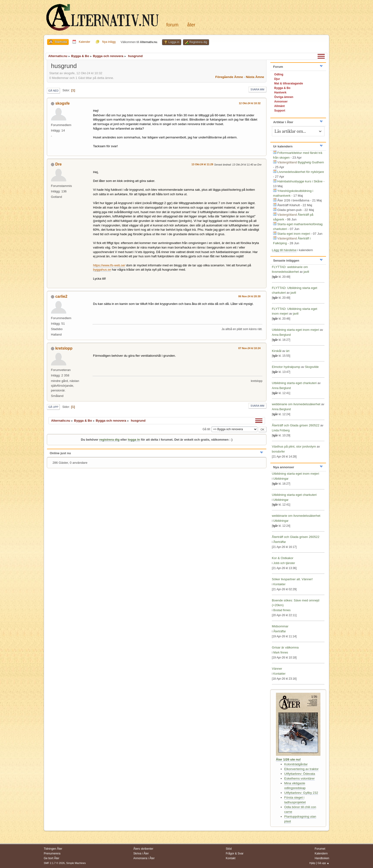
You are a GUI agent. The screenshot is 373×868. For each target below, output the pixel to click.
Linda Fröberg (281, 430)
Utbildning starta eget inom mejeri (296, 330)
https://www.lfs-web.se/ (109, 265)
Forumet (320, 849)
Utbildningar (281, 479)
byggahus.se (102, 270)
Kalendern (321, 853)
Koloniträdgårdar (296, 764)
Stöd (229, 849)
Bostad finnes (282, 610)
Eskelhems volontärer (299, 778)
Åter (191, 25)
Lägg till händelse (284, 250)
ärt (288, 351)
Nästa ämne (255, 77)
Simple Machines (76, 863)
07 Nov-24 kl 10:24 (250, 348)
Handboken (322, 858)
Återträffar (280, 542)
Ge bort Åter (52, 858)
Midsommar (280, 626)
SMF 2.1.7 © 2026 (54, 863)
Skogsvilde (312, 367)
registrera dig (109, 440)
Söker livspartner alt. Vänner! (292, 579)
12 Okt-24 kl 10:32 (250, 103)
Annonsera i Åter (144, 858)
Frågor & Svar (235, 853)
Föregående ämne (229, 77)
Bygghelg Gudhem (311, 162)
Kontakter (279, 584)
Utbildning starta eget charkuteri (294, 383)
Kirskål (277, 351)
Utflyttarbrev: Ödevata (300, 774)
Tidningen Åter (53, 849)
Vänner (277, 669)
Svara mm (257, 89)
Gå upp (53, 407)
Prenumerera (52, 853)
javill (306, 272)
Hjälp (312, 863)
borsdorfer (278, 452)
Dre (58, 164)
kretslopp (64, 348)
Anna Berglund (281, 335)
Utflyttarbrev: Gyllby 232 (301, 793)
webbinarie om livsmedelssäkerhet (296, 404)
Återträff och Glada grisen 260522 (296, 425)
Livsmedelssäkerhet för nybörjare (301, 172)
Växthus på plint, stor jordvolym (294, 446)
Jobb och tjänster (284, 563)
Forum (172, 25)
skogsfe (62, 103)
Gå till (206, 429)
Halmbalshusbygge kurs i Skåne (300, 181)
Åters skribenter (143, 849)
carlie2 (61, 296)
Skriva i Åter (141, 853)
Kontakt (231, 858)
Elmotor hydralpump (287, 367)
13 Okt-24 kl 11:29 (202, 164)
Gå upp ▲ (323, 863)
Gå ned (53, 91)
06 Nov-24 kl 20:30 (250, 296)
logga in (134, 440)
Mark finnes (281, 653)
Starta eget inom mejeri (294, 234)
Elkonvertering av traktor (301, 769)
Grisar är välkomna (285, 647)
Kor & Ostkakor (283, 558)
